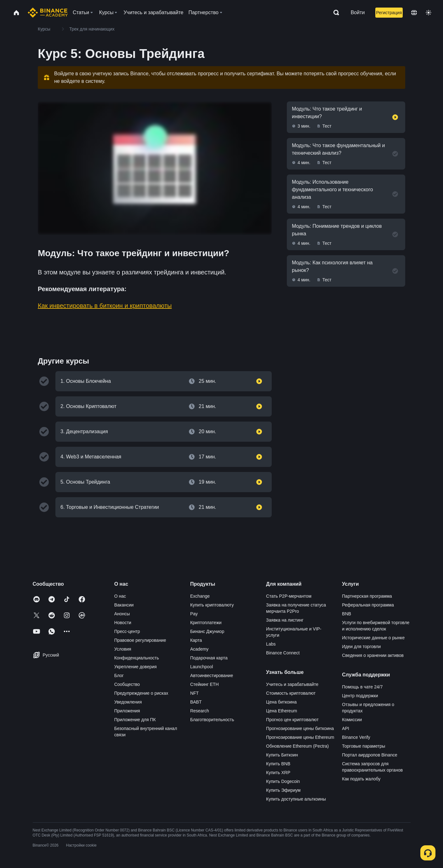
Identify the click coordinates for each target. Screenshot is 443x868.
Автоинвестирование (212, 675)
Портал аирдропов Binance (370, 755)
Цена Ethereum (281, 711)
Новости (123, 623)
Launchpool (202, 667)
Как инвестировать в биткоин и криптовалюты (105, 306)
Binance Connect (283, 653)
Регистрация (389, 13)
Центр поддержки (360, 696)
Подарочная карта (209, 658)
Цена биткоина (281, 702)
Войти (358, 12)
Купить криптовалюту (212, 605)
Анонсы (122, 614)
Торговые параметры (363, 746)
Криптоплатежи (206, 623)
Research (200, 711)
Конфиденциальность (137, 658)
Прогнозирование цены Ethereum (300, 737)
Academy (199, 649)
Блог (119, 675)
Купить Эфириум (283, 790)
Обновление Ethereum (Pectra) (297, 746)
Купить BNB (278, 764)
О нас (120, 596)
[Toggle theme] (429, 13)
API (346, 728)
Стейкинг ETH (204, 684)
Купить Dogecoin (283, 781)
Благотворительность (212, 720)
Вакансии (124, 605)
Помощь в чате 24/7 (362, 687)
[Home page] (48, 13)
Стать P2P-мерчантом (289, 596)
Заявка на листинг (285, 620)
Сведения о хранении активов (373, 655)
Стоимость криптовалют (291, 693)
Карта (196, 640)
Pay (194, 614)
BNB (346, 614)
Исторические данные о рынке (373, 638)
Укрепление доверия (136, 667)
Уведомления (128, 702)
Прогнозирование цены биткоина (300, 728)
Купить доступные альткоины (296, 799)
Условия (123, 649)
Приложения (127, 711)
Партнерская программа (367, 596)
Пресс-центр (127, 631)
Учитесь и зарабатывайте (292, 684)
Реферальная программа (368, 605)
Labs (271, 644)
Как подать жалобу (361, 779)
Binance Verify (356, 737)
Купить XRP (278, 773)
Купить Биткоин (282, 755)
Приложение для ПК (135, 720)
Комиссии (352, 720)
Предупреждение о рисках (141, 693)
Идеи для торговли (361, 647)
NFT (194, 693)
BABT (196, 702)
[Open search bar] (334, 13)
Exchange (200, 596)
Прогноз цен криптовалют (292, 720)
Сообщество (127, 684)
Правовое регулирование (140, 640)
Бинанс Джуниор (207, 631)
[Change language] (414, 13)
